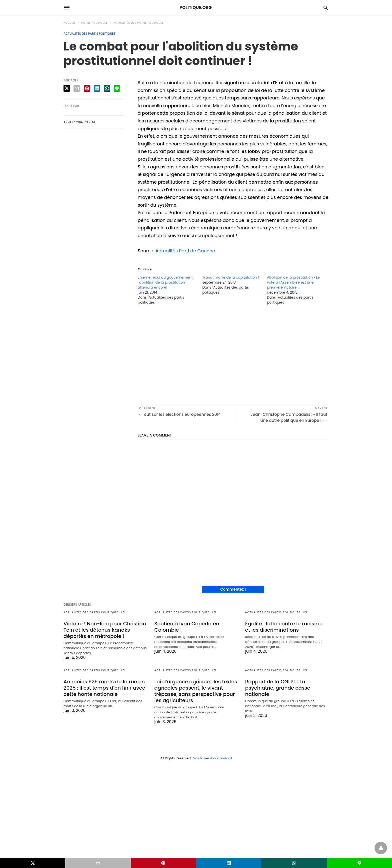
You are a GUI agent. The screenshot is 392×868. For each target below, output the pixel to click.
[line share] (117, 88)
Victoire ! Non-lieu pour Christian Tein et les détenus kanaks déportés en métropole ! (105, 630)
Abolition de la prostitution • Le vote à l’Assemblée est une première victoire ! (293, 282)
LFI (123, 612)
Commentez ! (233, 589)
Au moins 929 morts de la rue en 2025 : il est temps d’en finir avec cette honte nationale (104, 688)
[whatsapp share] (107, 88)
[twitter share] (67, 88)
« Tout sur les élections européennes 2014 (180, 414)
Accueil (69, 23)
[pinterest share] (87, 88)
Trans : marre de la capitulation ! (230, 277)
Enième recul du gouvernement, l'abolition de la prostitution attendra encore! (166, 282)
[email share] (77, 88)
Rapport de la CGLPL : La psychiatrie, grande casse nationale (278, 688)
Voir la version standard (212, 758)
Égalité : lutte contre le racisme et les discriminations (284, 627)
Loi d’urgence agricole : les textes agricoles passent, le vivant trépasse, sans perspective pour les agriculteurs (196, 691)
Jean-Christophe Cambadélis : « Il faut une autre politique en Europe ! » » (289, 417)
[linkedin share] (97, 88)
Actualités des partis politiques (139, 23)
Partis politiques (94, 23)
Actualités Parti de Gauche (185, 251)
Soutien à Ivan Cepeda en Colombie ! (187, 627)
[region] (233, 354)
